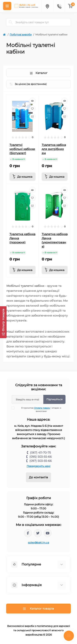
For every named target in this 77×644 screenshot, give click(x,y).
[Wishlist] (32, 109)
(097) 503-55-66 (41, 461)
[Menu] (7, 6)
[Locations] (47, 6)
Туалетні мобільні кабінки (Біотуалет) (22, 149)
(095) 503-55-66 (41, 457)
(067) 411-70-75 (40, 453)
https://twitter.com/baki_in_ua (38, 533)
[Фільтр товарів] (3, 322)
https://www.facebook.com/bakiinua (28, 533)
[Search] (11, 22)
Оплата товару (42, 408)
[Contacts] (59, 6)
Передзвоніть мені (38, 466)
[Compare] (32, 116)
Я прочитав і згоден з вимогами (39, 409)
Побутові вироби (21, 35)
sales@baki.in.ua (38, 543)
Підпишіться (54, 399)
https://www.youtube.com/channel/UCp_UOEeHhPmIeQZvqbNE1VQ (48, 533)
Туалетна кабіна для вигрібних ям (54, 149)
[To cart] (22, 177)
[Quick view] (32, 101)
